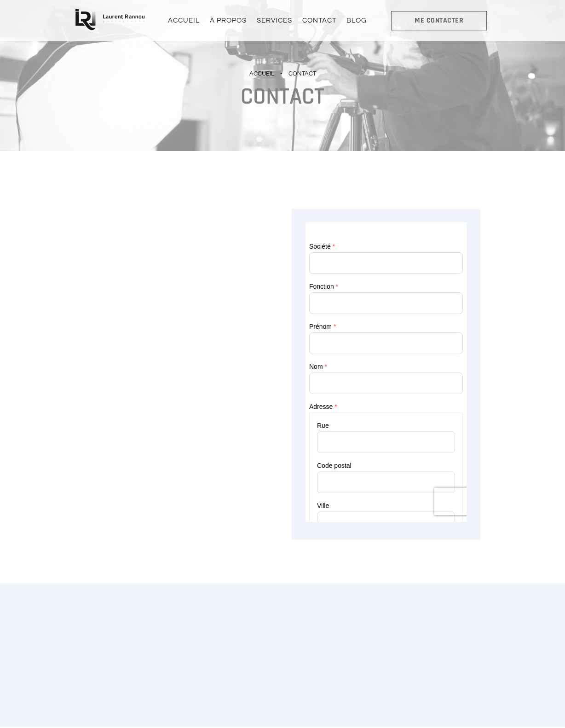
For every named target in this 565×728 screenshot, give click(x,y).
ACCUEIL (186, 21)
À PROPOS (229, 21)
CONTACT (318, 21)
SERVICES (274, 21)
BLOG (355, 21)
